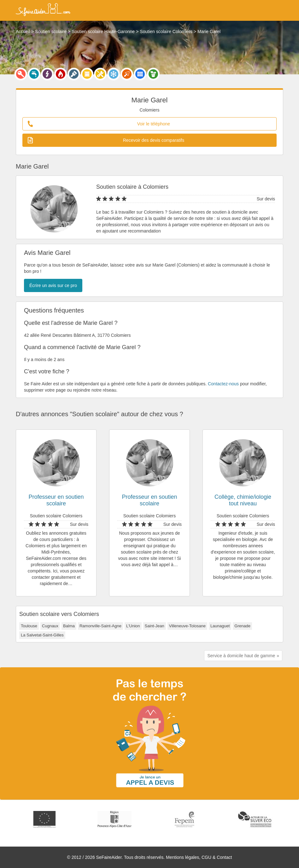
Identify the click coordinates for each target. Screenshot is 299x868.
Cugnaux (50, 626)
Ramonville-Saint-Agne (100, 626)
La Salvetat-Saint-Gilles (42, 635)
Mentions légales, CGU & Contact (199, 857)
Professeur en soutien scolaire (56, 500)
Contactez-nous (223, 384)
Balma (69, 626)
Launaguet (220, 626)
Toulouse (29, 626)
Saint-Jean (155, 626)
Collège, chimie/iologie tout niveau (243, 500)
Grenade (242, 626)
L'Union (133, 626)
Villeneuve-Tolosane (187, 626)
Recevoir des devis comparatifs (106, 140)
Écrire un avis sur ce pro (53, 285)
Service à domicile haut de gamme (241, 656)
